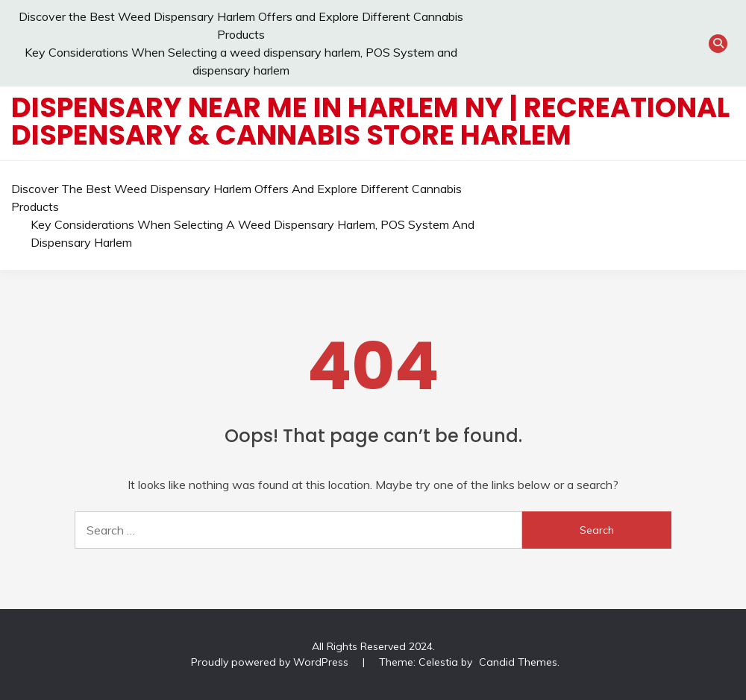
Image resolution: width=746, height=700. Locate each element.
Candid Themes (518, 662)
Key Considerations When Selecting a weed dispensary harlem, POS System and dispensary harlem (253, 233)
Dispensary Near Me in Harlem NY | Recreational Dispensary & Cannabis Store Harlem (370, 121)
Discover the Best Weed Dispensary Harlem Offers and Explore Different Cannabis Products (236, 198)
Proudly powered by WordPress (271, 662)
